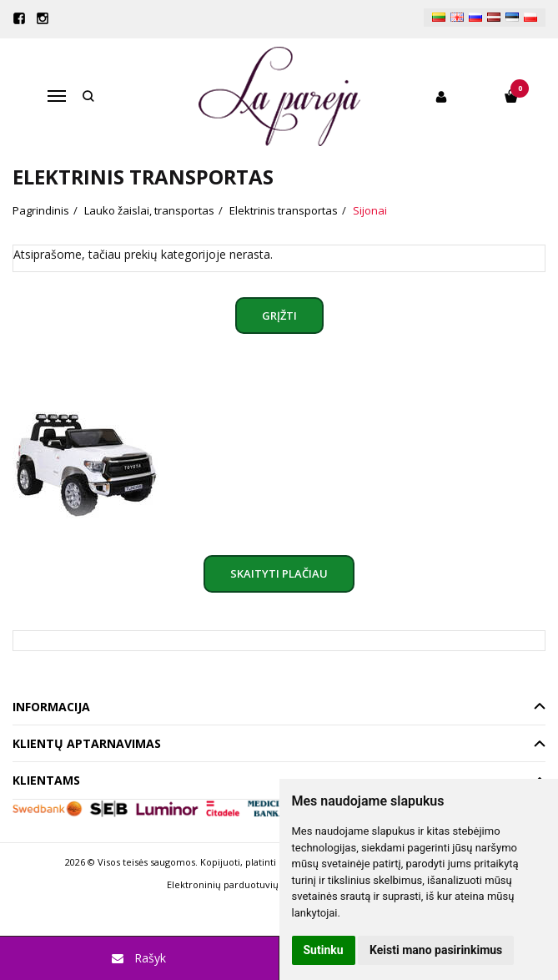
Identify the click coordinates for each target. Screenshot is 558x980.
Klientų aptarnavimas (87, 743)
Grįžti (279, 316)
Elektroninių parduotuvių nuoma (240, 884)
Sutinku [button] (324, 950)
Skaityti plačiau (279, 573)
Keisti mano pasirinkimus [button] (436, 950)
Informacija (51, 707)
